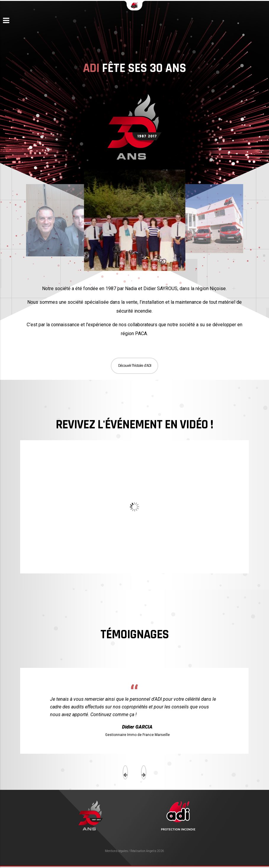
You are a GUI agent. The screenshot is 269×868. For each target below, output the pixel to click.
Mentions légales (116, 851)
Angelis (151, 851)
